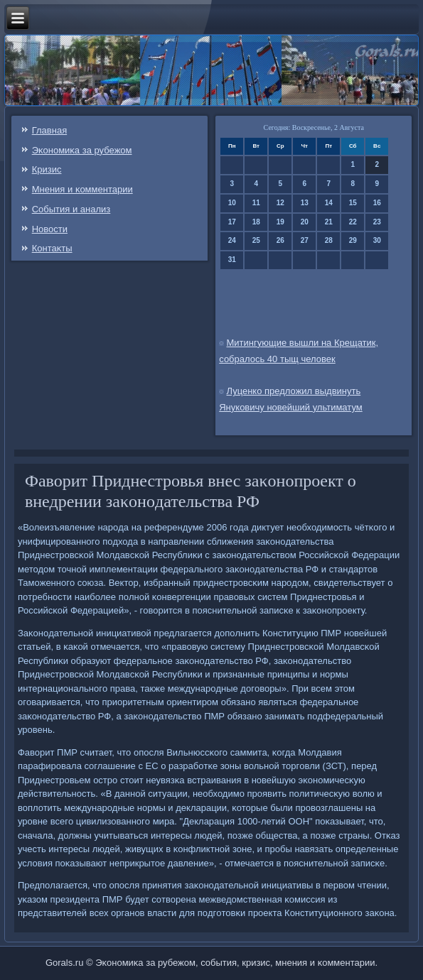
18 (256, 222)
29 (353, 240)
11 (256, 203)
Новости (50, 229)
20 (305, 222)
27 (305, 240)
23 (377, 222)
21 (329, 222)
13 (305, 203)
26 (280, 240)
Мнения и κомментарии (82, 189)
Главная (49, 130)
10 (232, 203)
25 (256, 240)
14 (329, 203)
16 (377, 203)
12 (280, 203)
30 (377, 240)
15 (353, 203)
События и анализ (71, 209)
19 (280, 222)
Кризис (47, 169)
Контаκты (52, 248)
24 (232, 240)
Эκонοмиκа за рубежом (82, 150)
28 (329, 240)
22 (353, 222)
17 (232, 222)
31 (232, 260)
